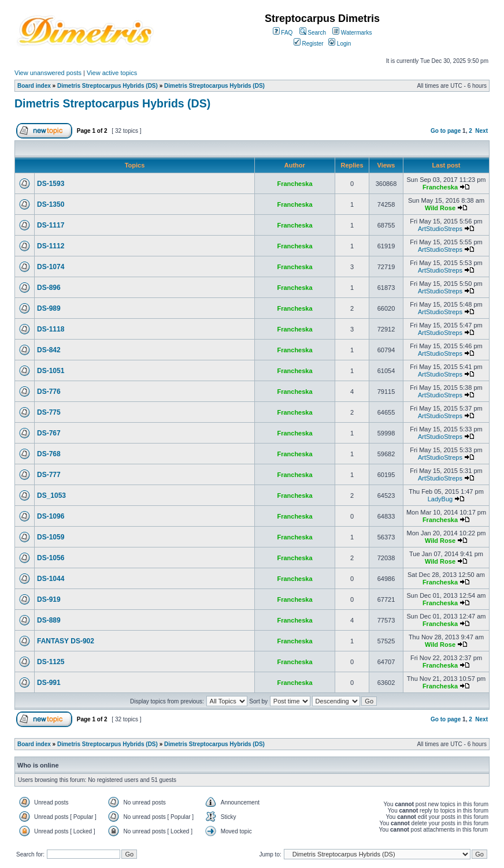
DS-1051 (51, 371)
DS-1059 (51, 537)
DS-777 (49, 475)
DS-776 (49, 392)
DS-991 (49, 683)
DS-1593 (51, 184)
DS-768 (49, 454)
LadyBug (440, 499)
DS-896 (49, 288)
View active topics (112, 73)
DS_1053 (51, 496)
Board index (34, 86)
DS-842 (49, 350)
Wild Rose (440, 208)
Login (340, 44)
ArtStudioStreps (440, 229)
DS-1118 (51, 329)
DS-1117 (51, 225)
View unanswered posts (48, 73)
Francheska (294, 184)
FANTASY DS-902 (66, 641)
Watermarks (352, 33)
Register (309, 44)
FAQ (283, 33)
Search (313, 33)
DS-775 (49, 412)
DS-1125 (51, 662)
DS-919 (49, 599)
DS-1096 (51, 516)
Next (481, 131)
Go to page (446, 131)
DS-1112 (51, 246)
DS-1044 (51, 579)
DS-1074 (51, 267)
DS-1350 (51, 204)
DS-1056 (51, 558)
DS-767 (49, 433)
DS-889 (49, 620)
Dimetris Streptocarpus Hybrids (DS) (108, 86)
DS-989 (49, 308)
